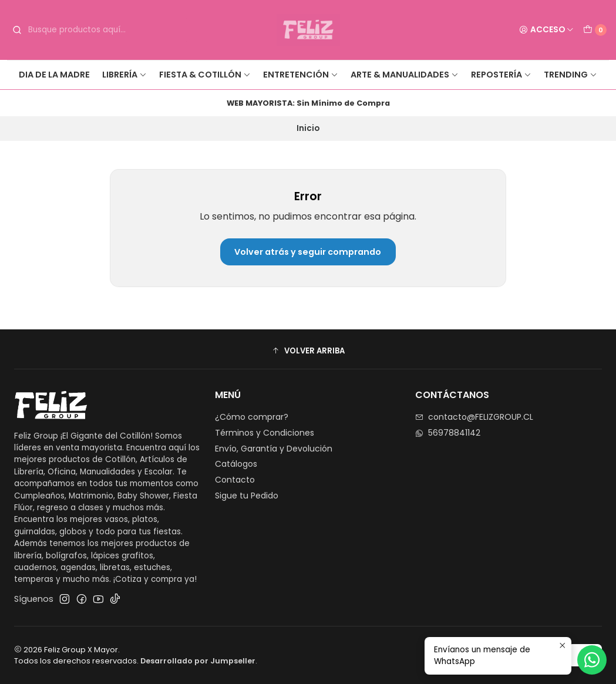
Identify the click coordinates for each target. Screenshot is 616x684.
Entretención (301, 75)
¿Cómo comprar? (252, 417)
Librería (124, 75)
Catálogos (236, 464)
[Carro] (595, 30)
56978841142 (448, 433)
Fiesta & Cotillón (205, 75)
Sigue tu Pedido (247, 496)
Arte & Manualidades (405, 75)
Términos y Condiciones (265, 433)
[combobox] (99, 30)
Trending (570, 75)
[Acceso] (546, 30)
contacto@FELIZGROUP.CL (474, 417)
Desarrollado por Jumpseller (198, 661)
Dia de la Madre (54, 75)
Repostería (501, 75)
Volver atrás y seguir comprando (308, 252)
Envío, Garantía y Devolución (274, 449)
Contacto (235, 480)
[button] (308, 351)
